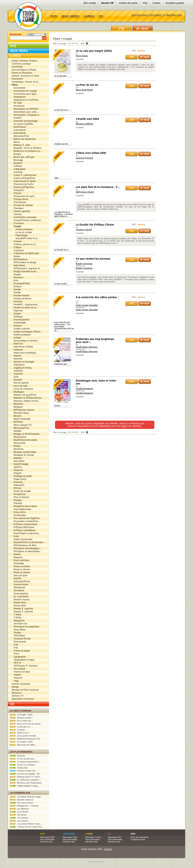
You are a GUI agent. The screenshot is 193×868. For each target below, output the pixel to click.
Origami (17, 473)
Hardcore (17, 350)
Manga (15, 687)
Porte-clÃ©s (19, 512)
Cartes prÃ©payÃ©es (23, 178)
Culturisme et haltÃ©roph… (26, 253)
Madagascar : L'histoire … (25, 806)
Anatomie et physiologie (25, 121)
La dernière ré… (21, 727)
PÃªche (16, 488)
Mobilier (17, 431)
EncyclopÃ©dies (21, 284)
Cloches (17, 214)
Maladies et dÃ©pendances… (28, 398)
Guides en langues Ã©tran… (27, 332)
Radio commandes (22, 539)
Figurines (17, 311)
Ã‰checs (17, 277)
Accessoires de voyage (24, 91)
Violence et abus (21, 672)
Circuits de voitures (22, 205)
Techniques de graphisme (26, 627)
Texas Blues (19, 630)
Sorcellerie (18, 591)
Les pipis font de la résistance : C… (98, 187)
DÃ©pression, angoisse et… (27, 268)
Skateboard (18, 588)
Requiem (17, 557)
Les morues (19, 821)
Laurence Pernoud (84, 158)
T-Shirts (16, 615)
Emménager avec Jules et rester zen (96, 382)
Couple (68, 39)
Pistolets (17, 503)
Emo (15, 280)
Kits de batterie (20, 383)
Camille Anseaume (84, 388)
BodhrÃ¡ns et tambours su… (27, 151)
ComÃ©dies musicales (24, 217)
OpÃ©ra (17, 467)
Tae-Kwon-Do (19, 624)
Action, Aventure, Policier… (25, 61)
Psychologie (20, 235)
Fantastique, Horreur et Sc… (26, 82)
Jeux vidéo (70, 16)
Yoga (15, 681)
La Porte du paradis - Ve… (26, 774)
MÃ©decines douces (23, 410)
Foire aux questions (139, 837)
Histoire (16, 356)
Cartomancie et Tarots (24, 181)
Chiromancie (19, 202)
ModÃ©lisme (19, 437)
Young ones (19, 768)
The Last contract (21, 803)
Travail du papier (21, 651)
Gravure (17, 326)
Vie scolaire (18, 669)
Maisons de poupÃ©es (24, 395)
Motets (16, 446)
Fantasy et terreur (22, 299)
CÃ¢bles (17, 166)
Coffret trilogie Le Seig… (25, 786)
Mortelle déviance (21, 800)
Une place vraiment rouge (25, 797)
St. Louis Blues (20, 597)
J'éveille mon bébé (87, 119)
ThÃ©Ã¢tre (18, 636)
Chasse (16, 193)
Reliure (16, 554)
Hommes (17, 359)
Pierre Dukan (82, 56)
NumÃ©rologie (20, 464)
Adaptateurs (19, 97)
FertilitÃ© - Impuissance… (26, 305)
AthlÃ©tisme (19, 127)
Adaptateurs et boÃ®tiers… (26, 100)
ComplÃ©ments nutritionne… (27, 220)
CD (101, 16)
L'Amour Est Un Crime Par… (27, 827)
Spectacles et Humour (23, 699)
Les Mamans (19, 809)
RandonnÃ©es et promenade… (28, 542)
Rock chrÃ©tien (21, 560)
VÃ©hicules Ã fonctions (25, 666)
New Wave (18, 461)
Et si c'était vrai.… (22, 721)
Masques (17, 407)
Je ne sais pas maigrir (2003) (94, 51)
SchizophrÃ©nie (21, 581)
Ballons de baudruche (24, 139)
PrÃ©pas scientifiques (24, 530)
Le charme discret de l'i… (25, 762)
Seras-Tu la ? (20, 733)
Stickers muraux (21, 600)
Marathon (17, 404)
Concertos (18, 223)
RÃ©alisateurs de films (24, 545)
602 (83, 43)
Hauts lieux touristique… (25, 353)
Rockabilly (18, 563)
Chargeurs (18, 190)
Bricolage (17, 160)
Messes (16, 416)
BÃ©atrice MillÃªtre (85, 124)
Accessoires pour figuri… (25, 94)
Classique (18, 208)
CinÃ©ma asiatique (21, 64)
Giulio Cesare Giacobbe (87, 305)
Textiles (16, 633)
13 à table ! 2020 (21, 742)
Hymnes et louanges (23, 362)
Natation (17, 458)
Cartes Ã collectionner (24, 175)
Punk (15, 536)
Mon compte (90, 3)
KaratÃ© (17, 380)
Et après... (18, 730)
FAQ (145, 3)
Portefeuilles (19, 515)
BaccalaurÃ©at (20, 136)
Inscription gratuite (175, 3)
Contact (156, 3)
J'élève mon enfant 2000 (91, 153)
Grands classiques (21, 684)
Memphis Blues (20, 413)
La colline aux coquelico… (25, 780)
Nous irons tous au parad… (26, 724)
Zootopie (17, 756)
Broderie (17, 163)
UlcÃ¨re (16, 663)
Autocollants (19, 130)
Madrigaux (18, 392)
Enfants (16, 287)
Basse (16, 142)
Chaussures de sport (23, 196)
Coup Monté (19, 812)
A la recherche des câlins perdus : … (97, 299)
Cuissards (18, 250)
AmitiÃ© (17, 118)
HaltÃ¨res (17, 344)
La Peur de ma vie (87, 85)
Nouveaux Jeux (70, 837)
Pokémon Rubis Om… (24, 771)
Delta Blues (18, 265)
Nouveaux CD (114, 837)
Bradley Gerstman (84, 264)
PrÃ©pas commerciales (25, 524)
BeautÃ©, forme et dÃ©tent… (28, 148)
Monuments (19, 443)
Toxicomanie (19, 642)
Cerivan (108, 849)
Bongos (16, 154)
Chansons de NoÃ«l (23, 184)
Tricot (15, 654)
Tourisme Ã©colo (21, 639)
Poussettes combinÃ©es (25, 521)
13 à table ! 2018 (21, 715)
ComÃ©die (17, 67)
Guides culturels (21, 329)
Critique (16, 247)
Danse (16, 256)
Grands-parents (20, 320)
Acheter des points (128, 3)
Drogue (16, 274)
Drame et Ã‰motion (22, 73)
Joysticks (17, 371)
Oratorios (17, 470)
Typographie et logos (23, 660)
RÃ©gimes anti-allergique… (27, 548)
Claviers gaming (21, 211)
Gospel (16, 314)
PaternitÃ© (18, 485)
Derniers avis (46, 842)
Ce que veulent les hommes (93, 259)
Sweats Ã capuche (22, 609)
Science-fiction (20, 584)
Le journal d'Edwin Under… (26, 824)
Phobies (17, 500)
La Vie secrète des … (23, 759)
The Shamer (19, 818)
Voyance (17, 678)
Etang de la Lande (96, 862)
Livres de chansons (22, 389)
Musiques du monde (23, 455)
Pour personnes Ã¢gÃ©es (26, 518)
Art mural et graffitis (22, 124)
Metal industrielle (21, 419)
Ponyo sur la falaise (22, 765)
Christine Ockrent (84, 230)
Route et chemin (21, 566)
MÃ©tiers (17, 422)
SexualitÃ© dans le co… (26, 238)
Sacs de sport (20, 575)
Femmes (17, 302)
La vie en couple (22, 232)
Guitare (16, 338)
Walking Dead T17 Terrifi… (26, 777)
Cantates (17, 172)
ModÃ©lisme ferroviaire (24, 440)
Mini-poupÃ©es (20, 428)
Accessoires (19, 88)
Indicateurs (18, 365)
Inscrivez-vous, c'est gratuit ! (147, 15)
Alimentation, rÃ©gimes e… (26, 115)
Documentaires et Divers (24, 70)
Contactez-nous (138, 839)
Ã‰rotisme (17, 79)
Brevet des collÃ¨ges (23, 157)
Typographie (19, 657)
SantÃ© (17, 578)
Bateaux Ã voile (21, 145)
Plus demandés (47, 839)
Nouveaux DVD (47, 837)
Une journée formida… (24, 736)
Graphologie (19, 323)
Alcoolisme (18, 106)
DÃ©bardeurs (20, 259)
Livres (89, 16)
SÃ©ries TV (18, 696)
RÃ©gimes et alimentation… (27, 551)
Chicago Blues (20, 199)
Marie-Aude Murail (84, 90)
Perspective (19, 494)
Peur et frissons (20, 497)
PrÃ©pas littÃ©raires (23, 527)
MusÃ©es (18, 449)
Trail (15, 645)
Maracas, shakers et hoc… (26, 401)
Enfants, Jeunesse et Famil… (26, 76)
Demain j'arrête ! (21, 718)
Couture (17, 241)
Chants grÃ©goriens (23, 187)
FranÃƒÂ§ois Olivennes (87, 347)
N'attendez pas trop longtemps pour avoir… (95, 341)
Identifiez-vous (174, 15)
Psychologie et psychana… (26, 533)
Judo (15, 377)
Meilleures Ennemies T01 (25, 739)
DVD (54, 16)
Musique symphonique (24, 452)
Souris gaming (20, 594)
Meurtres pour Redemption (26, 783)
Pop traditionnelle (21, 509)
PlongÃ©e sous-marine (24, 506)
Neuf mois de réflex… (23, 745)
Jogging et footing (22, 368)
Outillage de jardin (22, 476)
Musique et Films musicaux (25, 690)
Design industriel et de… (25, 271)
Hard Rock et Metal (22, 347)
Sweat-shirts (19, 603)
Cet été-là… (19, 815)
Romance (16, 693)
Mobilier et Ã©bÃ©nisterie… (27, 434)
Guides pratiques (22, 229)
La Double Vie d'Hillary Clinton (95, 225)
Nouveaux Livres (93, 837)
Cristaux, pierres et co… (25, 244)
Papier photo (19, 479)
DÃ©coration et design (24, 262)
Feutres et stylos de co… (25, 308)
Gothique (17, 317)
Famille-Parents (21, 296)
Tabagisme (18, 621)
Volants (16, 675)
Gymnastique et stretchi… (26, 341)
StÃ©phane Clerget (85, 192)
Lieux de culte (20, 386)
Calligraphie (19, 169)
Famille (16, 290)
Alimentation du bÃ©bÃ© (25, 109)
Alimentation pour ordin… (25, 112)
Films (57, 39)
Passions (17, 482)
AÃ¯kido (17, 103)
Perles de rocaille (21, 491)
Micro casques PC (22, 425)
